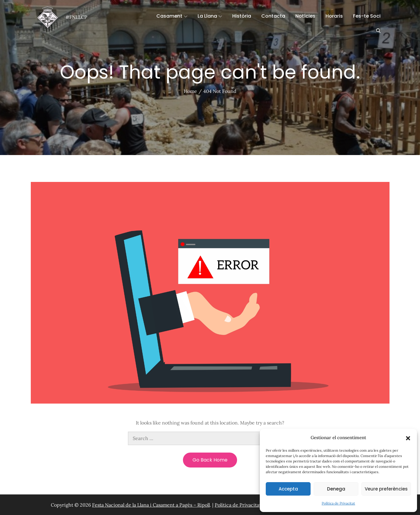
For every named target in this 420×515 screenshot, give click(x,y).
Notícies (305, 16)
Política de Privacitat (338, 503)
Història (242, 16)
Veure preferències (386, 489)
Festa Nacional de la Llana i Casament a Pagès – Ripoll (151, 505)
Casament (172, 16)
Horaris (334, 16)
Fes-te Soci (367, 16)
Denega (336, 489)
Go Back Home (210, 460)
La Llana (210, 16)
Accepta (288, 489)
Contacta (273, 16)
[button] (408, 438)
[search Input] (210, 438)
